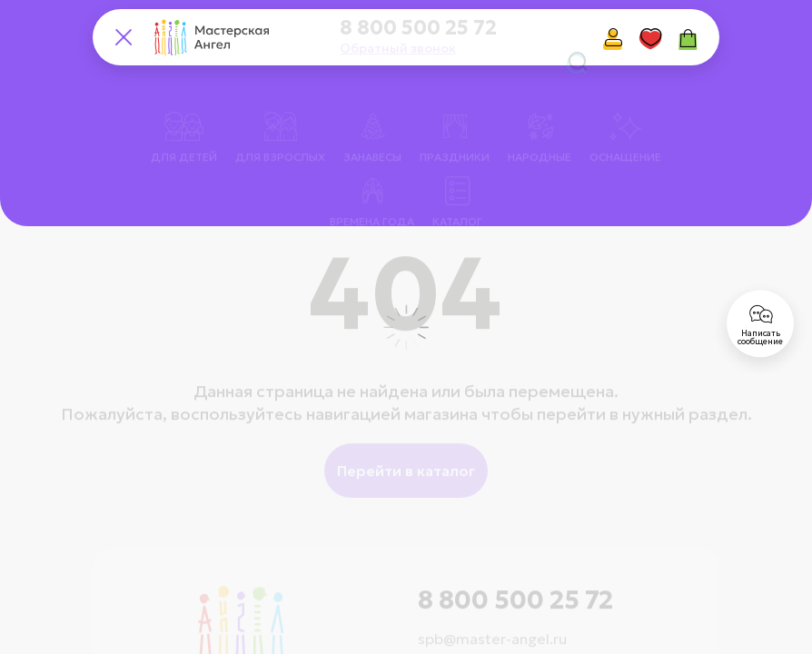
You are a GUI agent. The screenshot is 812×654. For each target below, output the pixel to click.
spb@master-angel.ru (492, 614)
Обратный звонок (398, 48)
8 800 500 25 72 (418, 28)
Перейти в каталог (406, 446)
